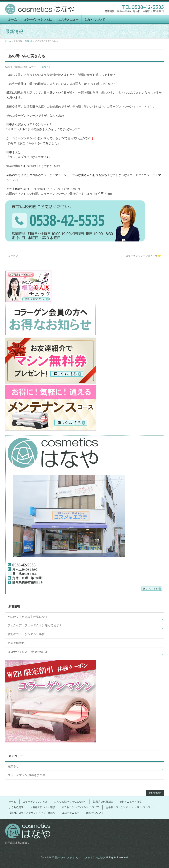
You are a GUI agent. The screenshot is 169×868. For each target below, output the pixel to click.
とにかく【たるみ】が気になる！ (29, 617)
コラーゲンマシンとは (35, 802)
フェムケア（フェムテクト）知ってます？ (35, 625)
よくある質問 (16, 807)
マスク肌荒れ (16, 643)
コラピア (12, 256)
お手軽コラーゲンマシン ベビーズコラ (128, 807)
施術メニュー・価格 (131, 802)
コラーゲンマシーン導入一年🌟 (145, 256)
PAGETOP (155, 793)
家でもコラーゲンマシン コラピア (80, 807)
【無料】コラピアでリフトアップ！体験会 (32, 813)
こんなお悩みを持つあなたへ (70, 802)
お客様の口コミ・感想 (43, 807)
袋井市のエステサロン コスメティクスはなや (80, 858)
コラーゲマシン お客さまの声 (26, 775)
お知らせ (29, 41)
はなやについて (95, 813)
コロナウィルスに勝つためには (28, 652)
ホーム (8, 41)
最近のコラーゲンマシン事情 (26, 634)
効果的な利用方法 (103, 802)
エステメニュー (71, 813)
